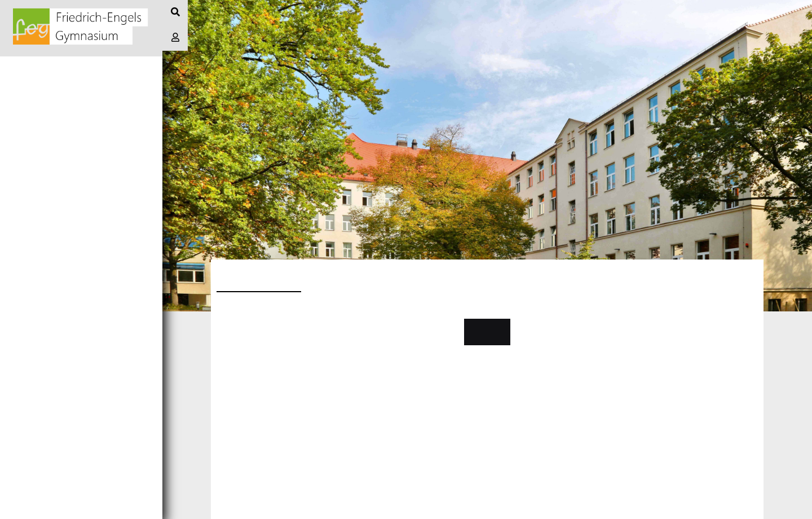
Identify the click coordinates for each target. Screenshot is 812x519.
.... (222, 351)
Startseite (33, 69)
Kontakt (487, 332)
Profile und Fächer (56, 195)
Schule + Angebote (54, 170)
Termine (26, 145)
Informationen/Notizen (64, 119)
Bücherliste (37, 246)
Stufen (24, 221)
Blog (18, 94)
